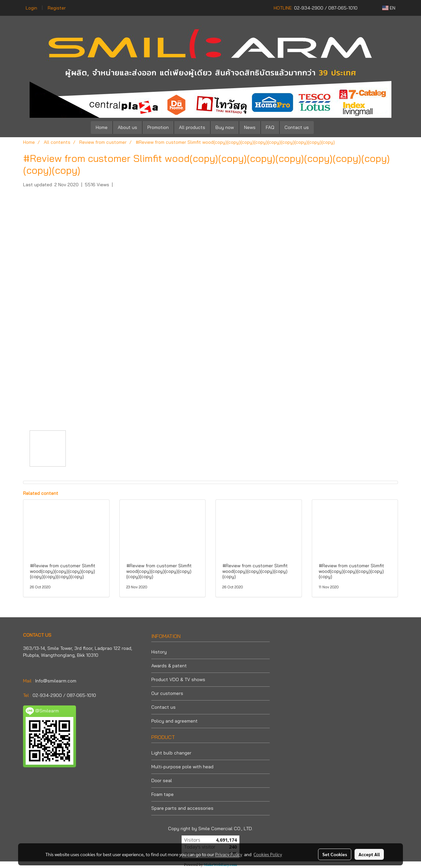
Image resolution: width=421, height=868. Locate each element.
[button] (324, 128)
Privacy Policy (229, 854)
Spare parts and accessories (182, 808)
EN (389, 8)
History (159, 652)
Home (102, 127)
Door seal (162, 780)
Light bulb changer (171, 753)
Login (31, 8)
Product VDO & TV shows (178, 679)
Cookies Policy (268, 854)
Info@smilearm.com (56, 681)
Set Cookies (335, 854)
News (250, 127)
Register (57, 8)
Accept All (369, 854)
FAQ (270, 127)
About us (127, 127)
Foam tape (162, 794)
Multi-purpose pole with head (182, 767)
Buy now (225, 127)
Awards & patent (169, 666)
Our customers (167, 693)
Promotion (158, 127)
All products (192, 127)
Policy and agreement (174, 721)
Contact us (297, 127)
